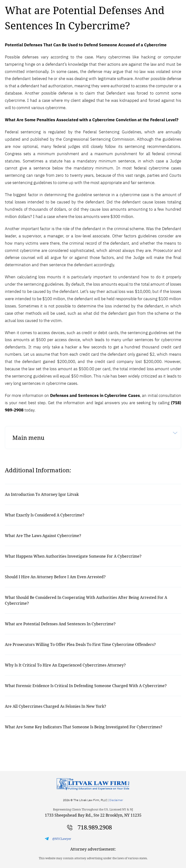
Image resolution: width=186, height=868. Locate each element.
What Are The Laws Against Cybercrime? (43, 536)
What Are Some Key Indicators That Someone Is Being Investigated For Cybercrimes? (84, 727)
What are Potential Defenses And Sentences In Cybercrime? (60, 624)
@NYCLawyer (62, 839)
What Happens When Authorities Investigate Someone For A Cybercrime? (73, 556)
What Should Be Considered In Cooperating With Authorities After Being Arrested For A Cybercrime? (86, 600)
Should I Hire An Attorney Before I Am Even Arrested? (55, 577)
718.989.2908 (95, 827)
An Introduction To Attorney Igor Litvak (42, 494)
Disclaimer (116, 800)
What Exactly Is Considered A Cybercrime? (45, 515)
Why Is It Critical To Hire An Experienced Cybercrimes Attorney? (65, 665)
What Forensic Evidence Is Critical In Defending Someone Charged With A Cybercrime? (86, 686)
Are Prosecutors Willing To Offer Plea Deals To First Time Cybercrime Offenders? (80, 644)
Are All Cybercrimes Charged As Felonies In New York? (55, 706)
